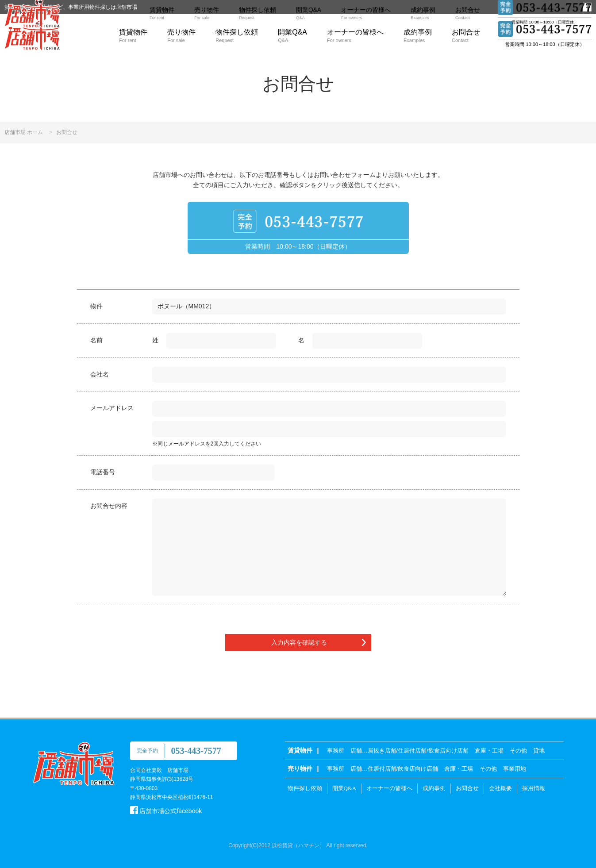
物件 (96, 306)
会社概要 (500, 788)
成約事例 (418, 36)
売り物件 (181, 36)
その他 (518, 751)
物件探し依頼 (237, 36)
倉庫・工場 (489, 751)
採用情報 (534, 788)
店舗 (356, 751)
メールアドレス (112, 408)
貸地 (539, 751)
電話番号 (103, 472)
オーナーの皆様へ (355, 36)
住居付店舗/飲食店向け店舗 (403, 769)
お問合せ (466, 36)
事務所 (336, 751)
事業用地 (515, 769)
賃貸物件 (133, 36)
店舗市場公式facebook (166, 811)
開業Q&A (292, 36)
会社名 (100, 374)
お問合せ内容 (109, 506)
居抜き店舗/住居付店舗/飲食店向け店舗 (418, 751)
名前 (96, 340)
